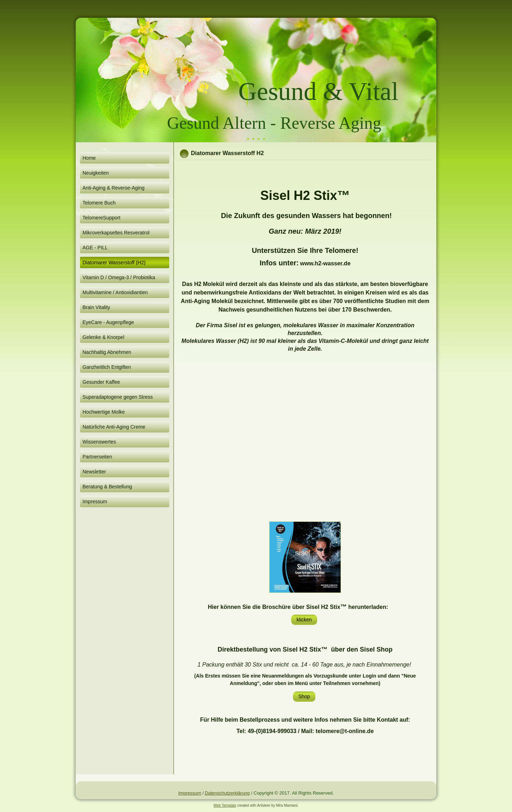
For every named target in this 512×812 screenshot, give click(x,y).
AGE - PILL (95, 248)
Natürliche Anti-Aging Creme (114, 427)
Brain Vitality (96, 307)
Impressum (95, 501)
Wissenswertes (99, 442)
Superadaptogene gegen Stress (118, 397)
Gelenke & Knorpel (103, 337)
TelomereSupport (102, 218)
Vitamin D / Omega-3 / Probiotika (119, 277)
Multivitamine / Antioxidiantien (115, 292)
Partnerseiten (97, 457)
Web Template (225, 805)
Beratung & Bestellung (107, 487)
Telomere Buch (99, 203)
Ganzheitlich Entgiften (107, 367)
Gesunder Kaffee (101, 382)
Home (89, 158)
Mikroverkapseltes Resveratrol (116, 233)
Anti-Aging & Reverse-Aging (113, 188)
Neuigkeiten (96, 173)
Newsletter (94, 472)
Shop (304, 696)
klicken (304, 620)
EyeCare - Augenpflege (108, 322)
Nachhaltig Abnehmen (107, 352)
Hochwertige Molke (104, 412)
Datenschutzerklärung (227, 793)
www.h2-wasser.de (325, 263)
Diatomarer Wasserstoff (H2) (114, 262)
